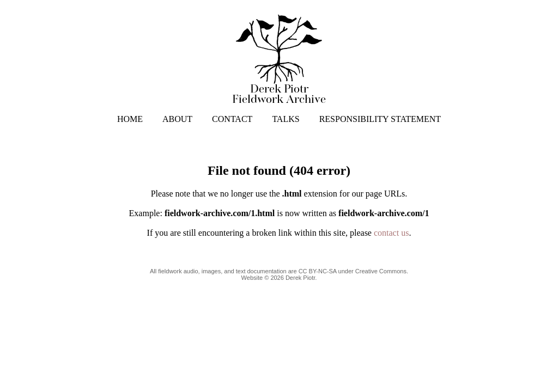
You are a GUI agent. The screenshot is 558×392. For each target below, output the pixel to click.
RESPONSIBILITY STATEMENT (380, 119)
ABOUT (177, 119)
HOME (130, 119)
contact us (391, 233)
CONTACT (232, 119)
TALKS (286, 119)
